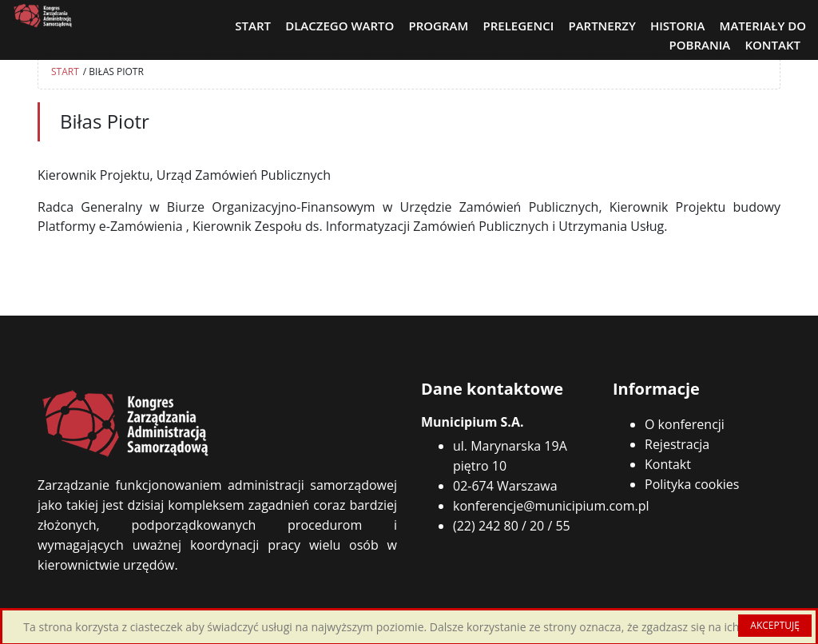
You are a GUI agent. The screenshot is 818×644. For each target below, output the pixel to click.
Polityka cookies (692, 484)
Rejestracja (677, 444)
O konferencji (685, 424)
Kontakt (668, 464)
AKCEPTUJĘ (775, 625)
